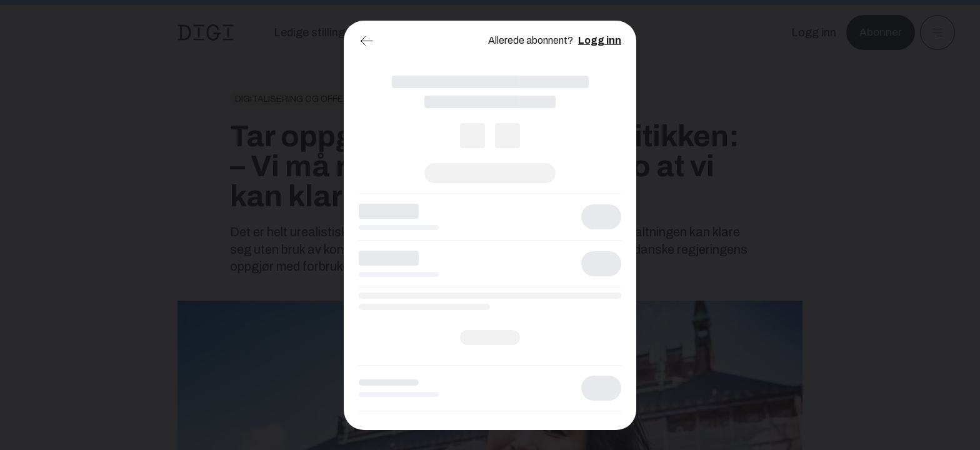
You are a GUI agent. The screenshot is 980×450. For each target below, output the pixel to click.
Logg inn (600, 40)
